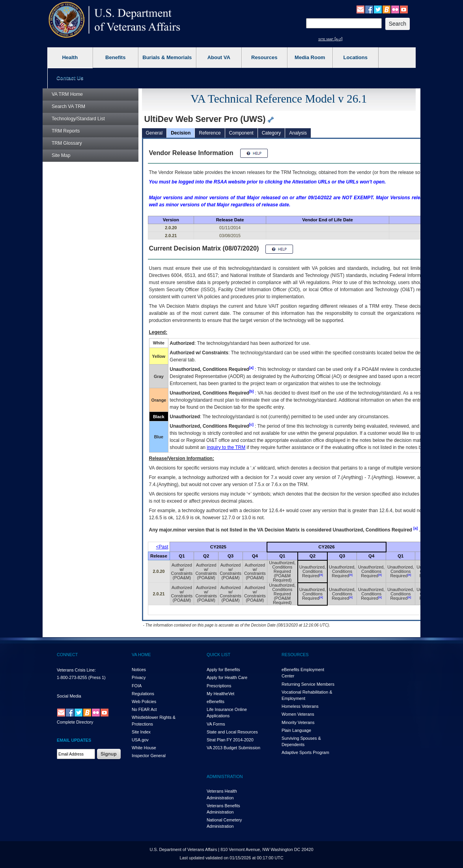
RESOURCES (295, 655)
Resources (264, 57)
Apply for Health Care (227, 677)
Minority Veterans (298, 722)
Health (70, 57)
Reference (210, 133)
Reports (66, 131)
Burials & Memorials (167, 57)
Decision (181, 133)
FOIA (137, 686)
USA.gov (140, 740)
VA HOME (141, 655)
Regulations (143, 694)
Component (241, 133)
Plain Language (296, 730)
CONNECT (67, 655)
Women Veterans (298, 714)
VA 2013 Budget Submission (233, 748)
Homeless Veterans (300, 706)
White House (144, 748)
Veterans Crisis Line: (76, 670)
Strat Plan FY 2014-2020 (230, 740)
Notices (139, 670)
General (154, 133)
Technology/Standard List (78, 119)
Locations (356, 57)
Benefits (115, 57)
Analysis (298, 133)
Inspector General (149, 756)
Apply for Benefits (223, 670)
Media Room (310, 57)
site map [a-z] (330, 39)
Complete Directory (75, 722)
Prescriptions (219, 686)
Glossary (67, 143)
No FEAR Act (144, 709)
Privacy (139, 677)
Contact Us (70, 78)
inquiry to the (226, 447)
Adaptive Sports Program (305, 752)
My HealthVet (220, 694)
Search (68, 107)
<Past (162, 547)
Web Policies (144, 702)
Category (272, 133)
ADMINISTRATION (225, 776)
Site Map (61, 155)
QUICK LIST (218, 655)
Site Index (141, 732)
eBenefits (216, 702)
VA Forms (216, 724)
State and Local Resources (232, 732)
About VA (219, 57)
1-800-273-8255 (72, 677)
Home (67, 94)
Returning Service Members (308, 684)
